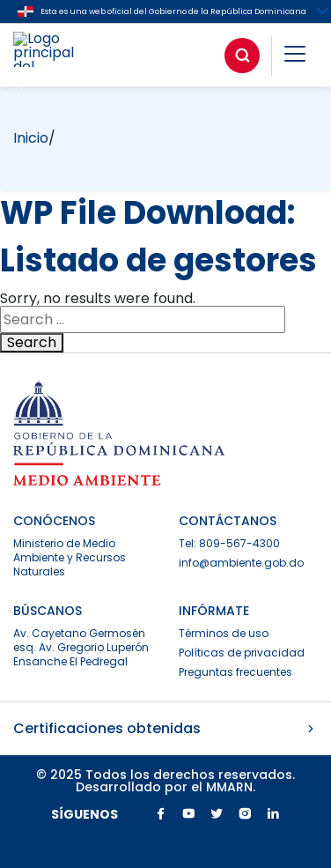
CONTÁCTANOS (228, 521)
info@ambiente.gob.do (241, 563)
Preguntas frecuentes (235, 672)
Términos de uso (224, 633)
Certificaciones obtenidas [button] (165, 728)
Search (32, 343)
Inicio (31, 138)
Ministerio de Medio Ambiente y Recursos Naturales (70, 557)
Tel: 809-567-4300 (229, 543)
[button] (295, 57)
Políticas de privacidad (242, 653)
